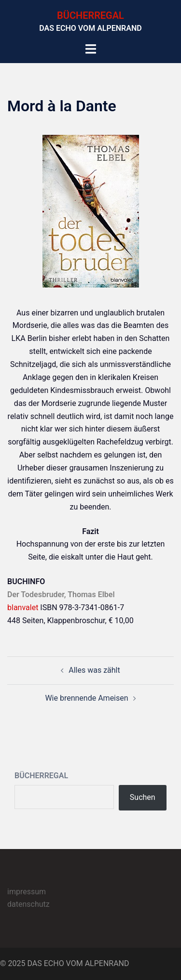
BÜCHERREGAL (90, 15)
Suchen (143, 797)
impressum (27, 892)
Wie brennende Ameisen (86, 698)
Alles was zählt (94, 670)
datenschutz (28, 904)
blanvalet (23, 608)
